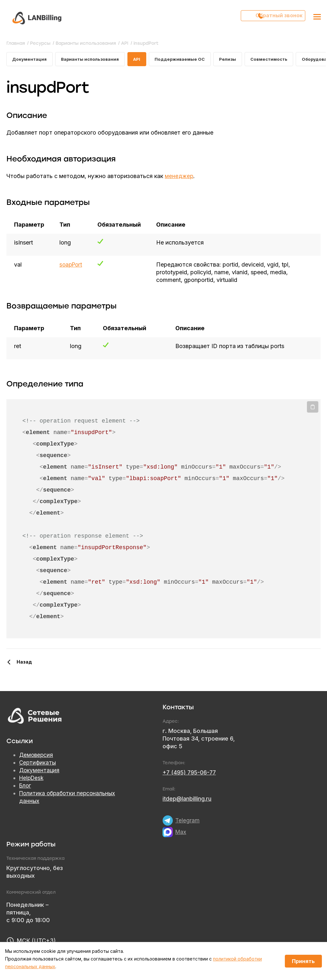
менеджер (179, 177)
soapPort (72, 266)
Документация (30, 60)
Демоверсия (37, 756)
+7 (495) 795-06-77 (190, 774)
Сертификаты (38, 764)
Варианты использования (94, 60)
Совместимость (280, 60)
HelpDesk (32, 779)
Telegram (188, 822)
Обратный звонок (276, 18)
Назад (24, 663)
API (143, 60)
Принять (303, 961)
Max (181, 833)
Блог (26, 787)
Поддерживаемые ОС (187, 60)
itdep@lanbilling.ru (187, 800)
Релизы (237, 60)
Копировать (313, 408)
